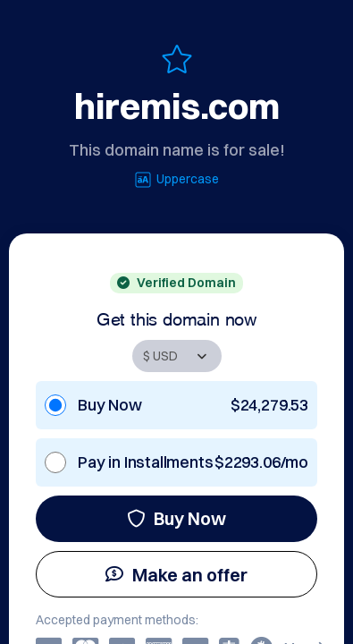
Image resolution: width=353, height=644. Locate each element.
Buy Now (176, 518)
